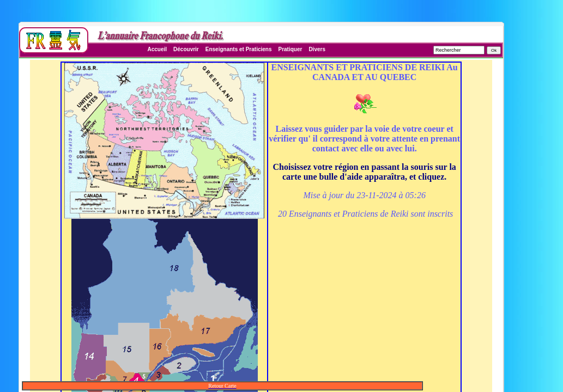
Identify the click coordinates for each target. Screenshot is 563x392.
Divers (317, 49)
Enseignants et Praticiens (239, 49)
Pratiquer (290, 49)
